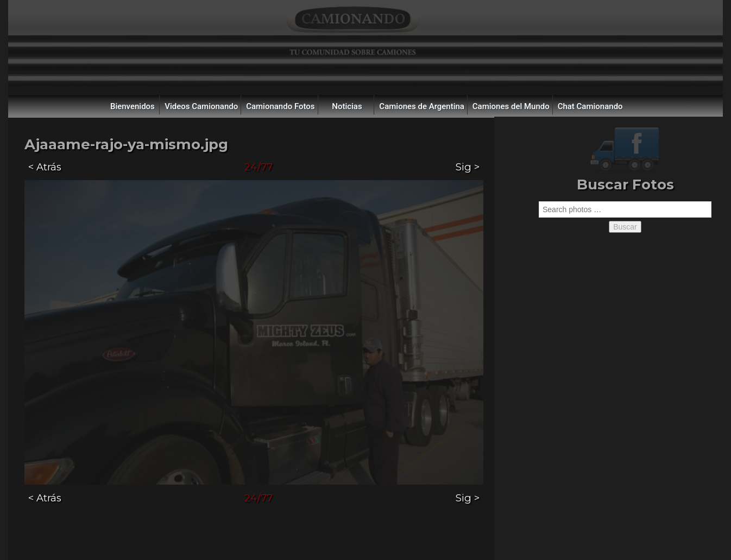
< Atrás (45, 167)
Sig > (468, 167)
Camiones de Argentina (422, 106)
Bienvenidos (133, 106)
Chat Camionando (590, 106)
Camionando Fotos (280, 106)
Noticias (347, 106)
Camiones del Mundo (511, 106)
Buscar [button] (625, 227)
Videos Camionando (201, 106)
